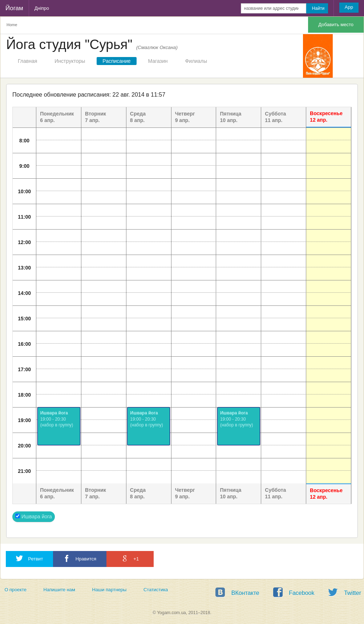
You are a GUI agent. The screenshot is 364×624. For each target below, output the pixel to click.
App (349, 7)
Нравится (80, 558)
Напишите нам (59, 590)
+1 (130, 558)
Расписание (116, 61)
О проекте (15, 590)
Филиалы (196, 61)
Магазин (158, 61)
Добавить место (336, 25)
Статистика (156, 590)
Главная (27, 61)
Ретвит (29, 558)
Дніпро (42, 8)
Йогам (14, 8)
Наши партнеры (110, 590)
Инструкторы (70, 61)
